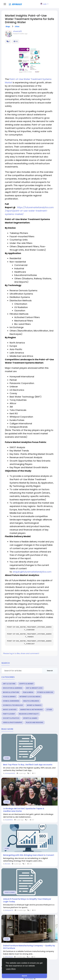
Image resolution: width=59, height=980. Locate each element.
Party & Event (9, 714)
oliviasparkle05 (10, 773)
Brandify (8, 864)
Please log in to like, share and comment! (21, 653)
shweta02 (17, 31)
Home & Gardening (11, 701)
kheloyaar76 (9, 910)
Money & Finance (34, 705)
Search (50, 671)
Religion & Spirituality (29, 714)
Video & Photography (13, 722)
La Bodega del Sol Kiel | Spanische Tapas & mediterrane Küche (24, 810)
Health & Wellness (31, 701)
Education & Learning (13, 688)
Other (17, 27)
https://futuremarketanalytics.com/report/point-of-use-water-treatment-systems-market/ (29, 211)
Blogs (8, 27)
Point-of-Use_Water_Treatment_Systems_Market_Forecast (29, 642)
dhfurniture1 (9, 957)
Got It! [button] (24, 976)
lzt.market (30, 979)
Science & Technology (13, 705)
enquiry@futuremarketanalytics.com (32, 572)
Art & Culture (9, 684)
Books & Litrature (11, 692)
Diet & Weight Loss (34, 688)
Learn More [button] (11, 969)
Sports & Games (30, 718)
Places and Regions (35, 722)
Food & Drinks (9, 697)
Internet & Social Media (30, 697)
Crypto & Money (26, 684)
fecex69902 (9, 820)
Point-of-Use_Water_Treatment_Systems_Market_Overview (29, 628)
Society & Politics (11, 718)
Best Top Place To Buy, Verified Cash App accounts (28, 765)
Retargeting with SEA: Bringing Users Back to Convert (29, 855)
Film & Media (28, 692)
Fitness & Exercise (45, 692)
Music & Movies (10, 710)
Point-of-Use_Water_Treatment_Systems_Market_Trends (29, 635)
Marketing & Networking (31, 710)
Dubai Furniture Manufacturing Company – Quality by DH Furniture (29, 947)
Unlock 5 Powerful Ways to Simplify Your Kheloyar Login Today (27, 900)
